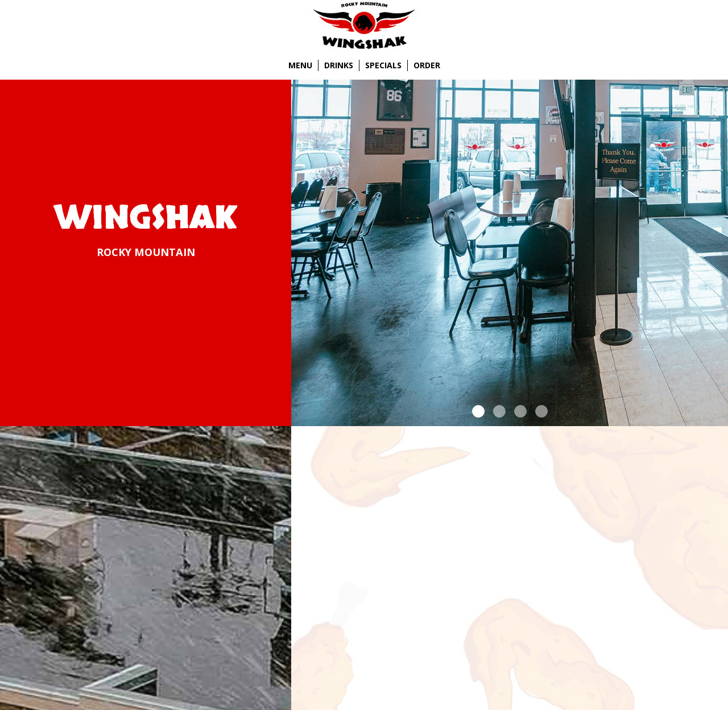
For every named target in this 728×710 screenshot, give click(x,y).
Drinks (339, 65)
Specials (383, 65)
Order (427, 65)
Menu (300, 65)
